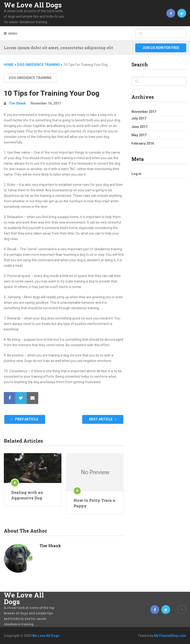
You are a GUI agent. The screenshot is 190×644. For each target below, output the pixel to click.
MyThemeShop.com (170, 636)
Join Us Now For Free (161, 48)
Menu (13, 34)
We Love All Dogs (33, 5)
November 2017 (144, 112)
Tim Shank (17, 103)
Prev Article (25, 419)
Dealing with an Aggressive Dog (27, 495)
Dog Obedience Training (30, 78)
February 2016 (143, 143)
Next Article (103, 419)
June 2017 (139, 127)
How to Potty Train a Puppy (94, 503)
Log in (136, 174)
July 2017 (139, 118)
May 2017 (139, 135)
